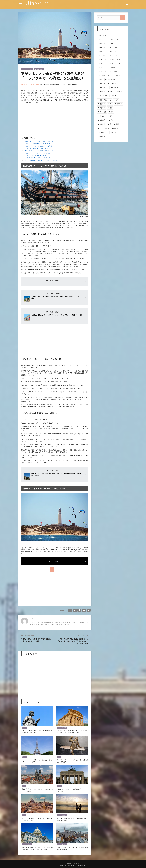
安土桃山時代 (104, 96)
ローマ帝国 (114, 72)
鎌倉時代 (115, 132)
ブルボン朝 (103, 60)
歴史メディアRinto (25, 85)
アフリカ (102, 39)
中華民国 (102, 84)
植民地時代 (103, 120)
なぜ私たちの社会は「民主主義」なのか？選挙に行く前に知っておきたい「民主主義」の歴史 (37, 848)
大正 (111, 92)
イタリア (60, 786)
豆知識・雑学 (104, 132)
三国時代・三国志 (105, 76)
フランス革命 (113, 55)
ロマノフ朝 (103, 72)
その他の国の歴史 (105, 35)
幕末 (117, 100)
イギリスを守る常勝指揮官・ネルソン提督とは (38, 148)
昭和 (111, 116)
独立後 (118, 124)
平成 (111, 104)
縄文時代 (116, 128)
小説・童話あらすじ (106, 100)
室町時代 (115, 96)
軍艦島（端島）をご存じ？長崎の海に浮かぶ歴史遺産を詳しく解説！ (36, 640)
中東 (101, 80)
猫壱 (31, 619)
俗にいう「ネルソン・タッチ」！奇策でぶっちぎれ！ (40, 153)
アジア (117, 35)
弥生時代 (119, 104)
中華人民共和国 (112, 80)
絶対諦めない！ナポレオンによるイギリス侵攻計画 (39, 146)
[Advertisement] (37, 120)
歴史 (112, 120)
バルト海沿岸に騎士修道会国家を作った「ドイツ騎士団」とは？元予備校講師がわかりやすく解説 (73, 641)
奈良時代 (119, 92)
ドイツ (59, 757)
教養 (111, 108)
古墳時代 (102, 92)
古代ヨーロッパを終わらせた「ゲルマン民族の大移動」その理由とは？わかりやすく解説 (72, 732)
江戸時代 (102, 124)
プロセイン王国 (115, 60)
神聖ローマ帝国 (104, 128)
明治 (112, 112)
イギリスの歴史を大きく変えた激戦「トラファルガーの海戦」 (41, 160)
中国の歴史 (118, 76)
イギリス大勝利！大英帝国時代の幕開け (36, 155)
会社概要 (69, 863)
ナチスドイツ (112, 51)
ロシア (102, 68)
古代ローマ (115, 88)
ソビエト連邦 (113, 47)
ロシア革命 (112, 68)
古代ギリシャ (104, 88)
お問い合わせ (76, 863)
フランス (30, 69)
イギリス (24, 69)
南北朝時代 (113, 84)
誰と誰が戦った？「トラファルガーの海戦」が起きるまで (40, 141)
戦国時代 (102, 108)
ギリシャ (102, 47)
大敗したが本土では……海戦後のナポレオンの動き (39, 158)
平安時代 (102, 104)
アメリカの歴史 (114, 39)
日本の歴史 (103, 112)
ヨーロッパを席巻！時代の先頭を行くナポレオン (38, 144)
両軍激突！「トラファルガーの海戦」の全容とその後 (39, 151)
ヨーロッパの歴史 (39, 69)
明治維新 (102, 116)
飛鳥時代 (102, 136)
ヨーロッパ (103, 64)
